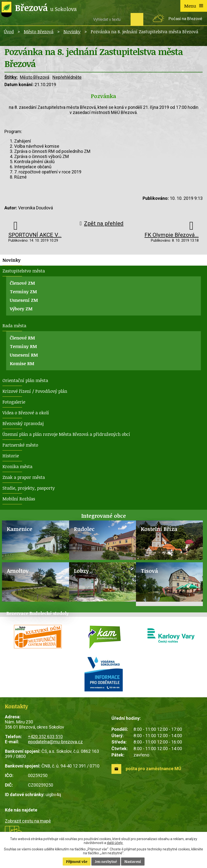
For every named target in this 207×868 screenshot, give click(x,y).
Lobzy (81, 571)
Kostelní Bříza (159, 529)
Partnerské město (20, 445)
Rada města (14, 326)
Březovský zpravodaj (23, 423)
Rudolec (84, 529)
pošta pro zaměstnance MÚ (153, 769)
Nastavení (133, 862)
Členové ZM (22, 283)
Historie (11, 456)
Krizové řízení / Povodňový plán (35, 391)
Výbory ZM (21, 309)
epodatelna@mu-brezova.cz (55, 742)
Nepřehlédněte (67, 77)
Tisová (149, 571)
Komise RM (22, 363)
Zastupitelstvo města (24, 271)
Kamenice (20, 529)
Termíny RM (23, 346)
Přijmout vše (77, 862)
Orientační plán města (25, 380)
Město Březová (39, 32)
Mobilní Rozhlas (19, 499)
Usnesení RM (24, 355)
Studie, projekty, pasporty (29, 488)
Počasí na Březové (185, 19)
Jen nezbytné (106, 862)
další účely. (115, 843)
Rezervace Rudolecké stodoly (38, 613)
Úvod (9, 32)
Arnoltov (18, 571)
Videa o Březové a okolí (26, 413)
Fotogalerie (14, 402)
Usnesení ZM (24, 300)
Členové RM (22, 338)
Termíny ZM (23, 292)
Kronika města (17, 466)
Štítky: (11, 77)
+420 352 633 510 (45, 737)
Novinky (72, 32)
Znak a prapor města (24, 477)
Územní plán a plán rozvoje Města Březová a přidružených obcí (66, 434)
